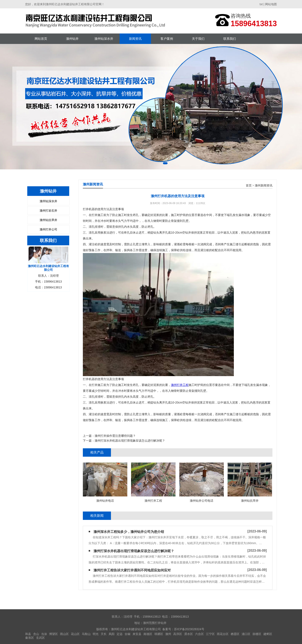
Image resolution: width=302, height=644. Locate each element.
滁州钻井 (72, 39)
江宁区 (210, 634)
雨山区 (64, 634)
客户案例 (167, 39)
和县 (28, 634)
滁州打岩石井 (48, 211)
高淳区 (178, 634)
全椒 (128, 634)
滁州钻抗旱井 (48, 220)
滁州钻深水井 (104, 39)
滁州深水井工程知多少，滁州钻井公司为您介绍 (129, 532)
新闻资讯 (135, 39)
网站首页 (41, 39)
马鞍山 (86, 634)
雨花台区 (223, 634)
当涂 (44, 634)
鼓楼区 (257, 634)
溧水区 (189, 634)
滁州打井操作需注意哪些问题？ (115, 436)
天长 (104, 634)
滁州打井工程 (180, 385)
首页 (249, 186)
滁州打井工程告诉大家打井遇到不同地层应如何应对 (132, 570)
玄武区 (40, 638)
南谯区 (148, 634)
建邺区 (268, 634)
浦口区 (246, 634)
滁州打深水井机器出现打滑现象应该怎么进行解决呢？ (130, 441)
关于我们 (198, 39)
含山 (36, 634)
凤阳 (112, 634)
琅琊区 (159, 634)
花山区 (75, 634)
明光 (96, 634)
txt (261, 4)
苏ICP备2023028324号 (189, 629)
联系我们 (230, 39)
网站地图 (271, 4)
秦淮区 (30, 638)
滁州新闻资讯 (264, 186)
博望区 (53, 634)
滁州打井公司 (48, 229)
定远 (120, 634)
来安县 (137, 634)
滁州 (168, 634)
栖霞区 (235, 634)
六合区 (199, 634)
